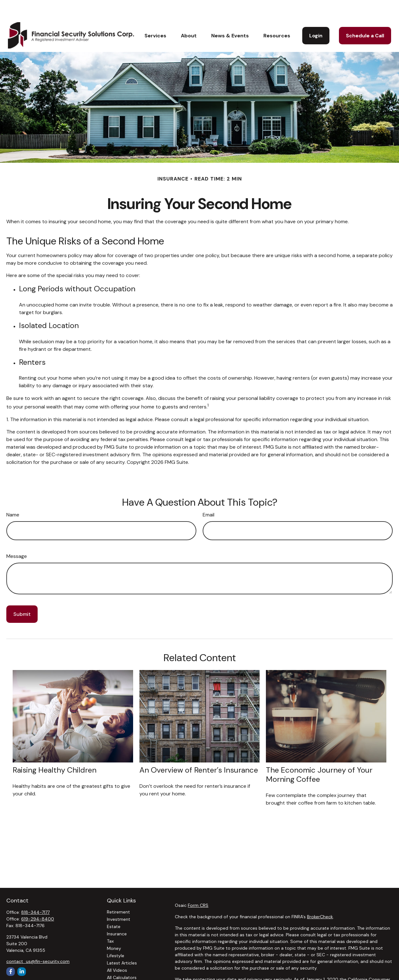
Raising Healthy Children (55, 751)
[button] (155, 16)
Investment (119, 900)
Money (114, 929)
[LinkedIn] (22, 953)
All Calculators (122, 958)
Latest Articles (122, 944)
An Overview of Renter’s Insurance (199, 751)
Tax (110, 922)
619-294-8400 (38, 900)
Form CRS (198, 886)
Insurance (117, 915)
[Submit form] (22, 595)
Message (17, 537)
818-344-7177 (35, 893)
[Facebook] (11, 953)
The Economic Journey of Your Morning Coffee (319, 756)
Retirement (118, 893)
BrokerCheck (320, 898)
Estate (114, 907)
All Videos (117, 951)
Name (13, 496)
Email (209, 496)
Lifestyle (116, 937)
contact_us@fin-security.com (38, 942)
